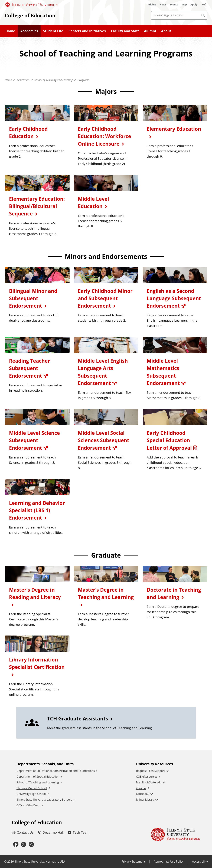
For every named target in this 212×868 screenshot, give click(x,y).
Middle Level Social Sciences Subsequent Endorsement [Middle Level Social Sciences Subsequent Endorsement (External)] (104, 440)
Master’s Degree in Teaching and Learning (106, 593)
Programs (83, 80)
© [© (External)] (5, 862)
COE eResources (147, 777)
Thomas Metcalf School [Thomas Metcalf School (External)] (32, 788)
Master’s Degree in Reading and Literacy (35, 593)
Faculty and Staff (125, 31)
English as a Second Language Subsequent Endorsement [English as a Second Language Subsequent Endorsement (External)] (174, 298)
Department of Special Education (38, 777)
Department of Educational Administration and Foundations (56, 771)
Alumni (150, 31)
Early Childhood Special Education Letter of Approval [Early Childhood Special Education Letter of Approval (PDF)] (169, 440)
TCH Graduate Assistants (78, 719)
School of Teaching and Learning (53, 80)
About (166, 31)
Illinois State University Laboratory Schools (44, 800)
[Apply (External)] (194, 5)
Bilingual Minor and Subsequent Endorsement (33, 298)
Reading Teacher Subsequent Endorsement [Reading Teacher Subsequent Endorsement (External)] (30, 368)
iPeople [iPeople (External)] (141, 788)
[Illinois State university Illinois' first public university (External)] (176, 834)
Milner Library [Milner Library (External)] (145, 800)
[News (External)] (163, 5)
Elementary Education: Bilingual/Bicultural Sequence (37, 206)
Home (10, 31)
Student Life (53, 31)
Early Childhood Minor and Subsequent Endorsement (105, 298)
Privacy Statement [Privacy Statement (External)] (133, 862)
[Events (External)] (174, 5)
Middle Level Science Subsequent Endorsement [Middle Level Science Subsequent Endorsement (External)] (35, 440)
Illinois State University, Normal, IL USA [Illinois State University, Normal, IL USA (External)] (40, 862)
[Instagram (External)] (31, 844)
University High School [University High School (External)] (31, 794)
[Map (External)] (184, 5)
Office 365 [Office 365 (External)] (143, 794)
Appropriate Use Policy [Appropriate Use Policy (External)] (169, 862)
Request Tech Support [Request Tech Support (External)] (151, 771)
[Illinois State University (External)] (32, 5)
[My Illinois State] (204, 5)
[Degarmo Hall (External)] (51, 832)
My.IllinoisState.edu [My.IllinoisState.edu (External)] (149, 782)
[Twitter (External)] (24, 844)
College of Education (30, 15)
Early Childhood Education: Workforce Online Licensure (105, 136)
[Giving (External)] (152, 5)
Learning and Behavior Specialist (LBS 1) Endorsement (37, 510)
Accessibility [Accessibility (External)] (200, 862)
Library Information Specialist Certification (37, 663)
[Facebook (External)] (16, 844)
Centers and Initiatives (87, 31)
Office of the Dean (28, 805)
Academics (29, 31)
